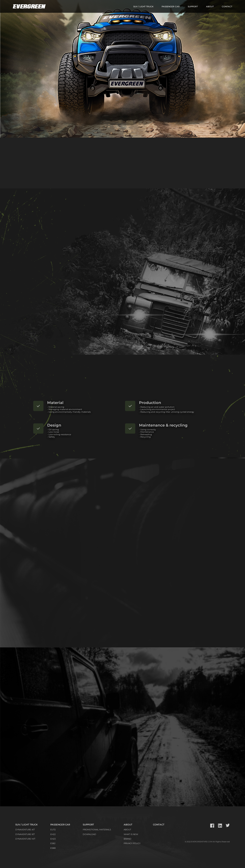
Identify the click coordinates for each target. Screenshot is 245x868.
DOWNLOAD (89, 834)
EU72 (53, 830)
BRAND (128, 839)
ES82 (53, 843)
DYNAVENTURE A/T (25, 830)
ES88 (53, 848)
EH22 (53, 834)
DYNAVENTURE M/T (25, 839)
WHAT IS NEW (131, 834)
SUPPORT (193, 7)
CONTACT (227, 7)
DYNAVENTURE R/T (25, 834)
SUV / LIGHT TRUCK (143, 7)
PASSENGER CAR (171, 7)
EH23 (53, 839)
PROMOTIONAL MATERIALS (97, 830)
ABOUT (210, 7)
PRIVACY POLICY (132, 843)
